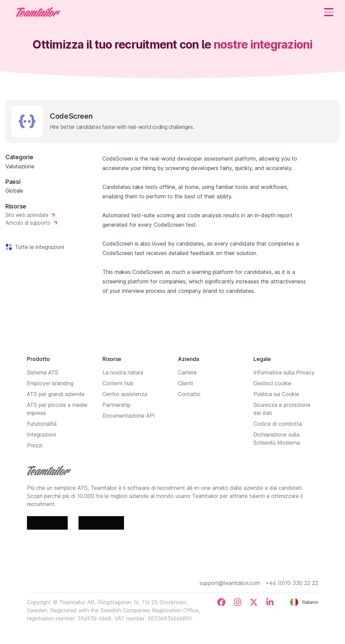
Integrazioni (41, 435)
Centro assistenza (125, 394)
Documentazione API (129, 416)
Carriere (187, 372)
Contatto (189, 394)
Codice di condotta (278, 424)
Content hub (118, 383)
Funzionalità (42, 424)
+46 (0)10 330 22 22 (292, 583)
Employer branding (50, 383)
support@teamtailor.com (230, 583)
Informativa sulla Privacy (284, 372)
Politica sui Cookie (276, 394)
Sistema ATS (43, 372)
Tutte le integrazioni (38, 247)
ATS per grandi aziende (56, 394)
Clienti (185, 383)
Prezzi (35, 445)
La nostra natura (123, 372)
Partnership (117, 405)
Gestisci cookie (272, 383)
